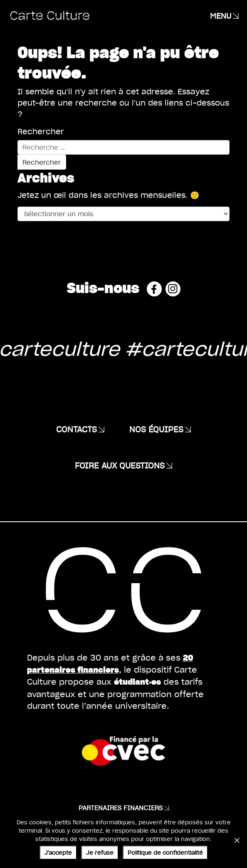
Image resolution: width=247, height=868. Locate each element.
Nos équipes (156, 429)
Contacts (77, 429)
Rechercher (41, 131)
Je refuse (100, 852)
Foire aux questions (120, 465)
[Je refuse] (237, 840)
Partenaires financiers (121, 808)
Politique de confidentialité (165, 852)
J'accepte (58, 852)
